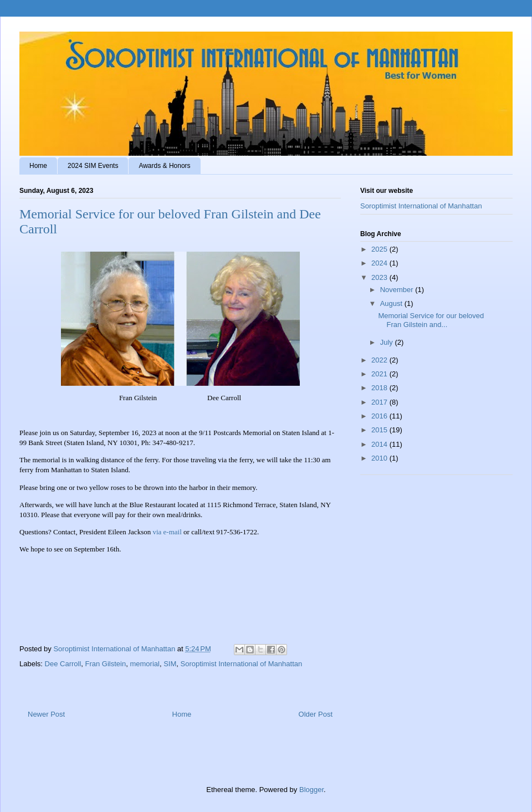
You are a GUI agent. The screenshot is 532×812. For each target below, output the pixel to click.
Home (38, 166)
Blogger (311, 790)
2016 (380, 416)
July (388, 342)
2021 (380, 374)
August (392, 303)
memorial (144, 664)
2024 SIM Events (93, 166)
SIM (170, 664)
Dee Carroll (63, 664)
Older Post (316, 714)
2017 (380, 402)
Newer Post (46, 714)
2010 (380, 458)
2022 (380, 360)
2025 (380, 249)
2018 (380, 388)
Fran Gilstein (106, 664)
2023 (380, 277)
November (398, 290)
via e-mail (167, 532)
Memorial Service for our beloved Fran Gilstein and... (431, 320)
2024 (380, 263)
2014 (380, 444)
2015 (380, 430)
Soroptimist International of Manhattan (242, 664)
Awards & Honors (164, 166)
